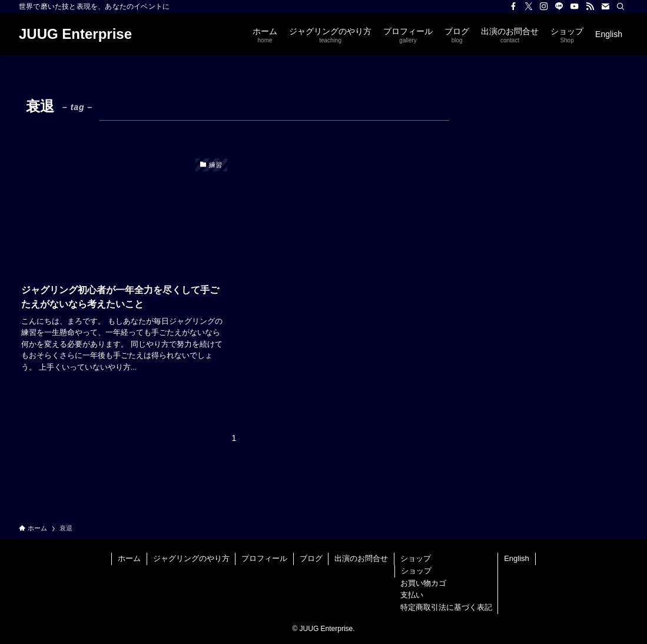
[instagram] (544, 6)
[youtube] (575, 6)
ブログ (311, 558)
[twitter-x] (529, 6)
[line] (559, 6)
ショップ (416, 558)
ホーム (129, 558)
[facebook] (513, 6)
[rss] (590, 6)
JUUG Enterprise (75, 34)
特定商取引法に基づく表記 (446, 607)
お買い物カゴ (423, 583)
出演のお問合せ (361, 558)
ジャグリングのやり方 (191, 558)
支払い (412, 595)
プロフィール (264, 558)
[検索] (621, 6)
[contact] (605, 6)
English (517, 558)
